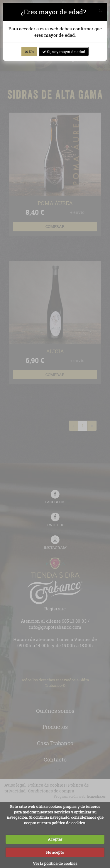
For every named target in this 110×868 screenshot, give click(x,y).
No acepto (55, 852)
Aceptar (55, 839)
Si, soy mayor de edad (64, 52)
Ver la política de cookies (55, 863)
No (29, 52)
